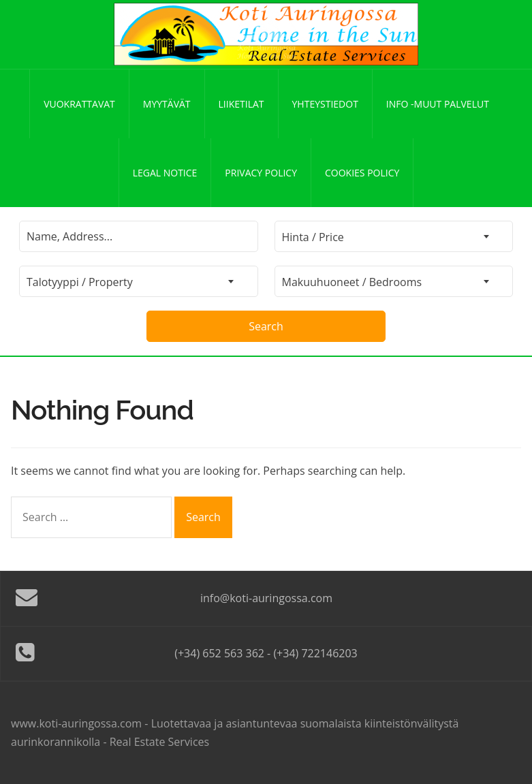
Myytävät (167, 104)
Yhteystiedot (325, 104)
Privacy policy (261, 173)
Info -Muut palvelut (438, 104)
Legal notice (165, 173)
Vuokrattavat (79, 104)
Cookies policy (362, 173)
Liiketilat (241, 104)
